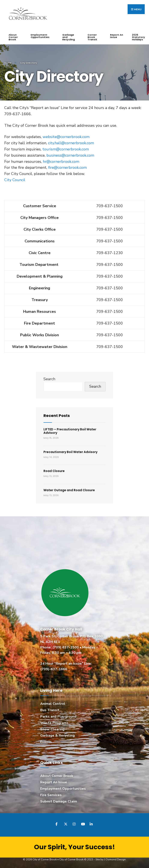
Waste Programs (54, 723)
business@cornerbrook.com (70, 155)
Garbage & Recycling (57, 735)
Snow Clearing (52, 729)
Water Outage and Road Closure (69, 490)
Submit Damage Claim (59, 801)
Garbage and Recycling (69, 37)
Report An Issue (117, 36)
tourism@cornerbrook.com (66, 149)
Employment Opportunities (40, 36)
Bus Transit (50, 710)
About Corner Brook (13, 37)
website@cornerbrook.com (66, 137)
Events (46, 742)
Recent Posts (57, 415)
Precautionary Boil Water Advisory (70, 452)
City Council (15, 180)
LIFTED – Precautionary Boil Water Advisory (70, 431)
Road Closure (54, 471)
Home (8, 63)
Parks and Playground (58, 716)
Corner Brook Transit (92, 37)
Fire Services (51, 795)
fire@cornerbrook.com (67, 167)
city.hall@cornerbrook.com (71, 143)
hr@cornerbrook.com (61, 161)
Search (49, 379)
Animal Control (53, 703)
